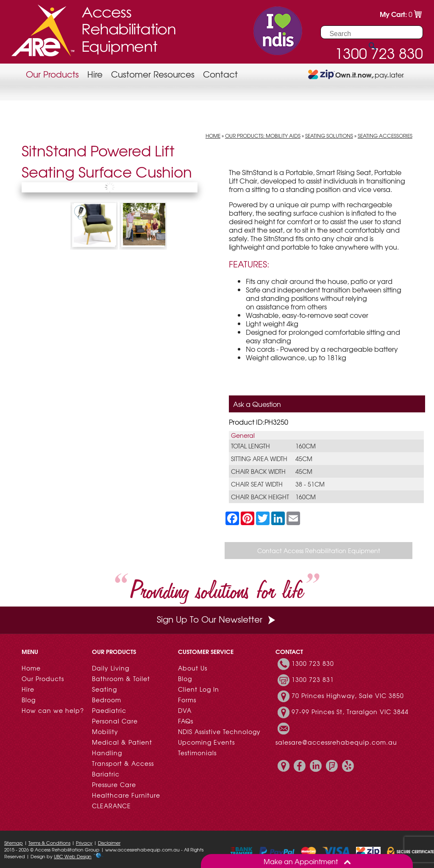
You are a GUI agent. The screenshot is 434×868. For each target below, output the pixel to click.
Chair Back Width (258, 471)
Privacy (84, 843)
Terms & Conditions (49, 843)
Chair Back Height (260, 497)
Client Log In (199, 689)
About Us (193, 668)
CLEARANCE (111, 806)
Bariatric (106, 774)
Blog (29, 700)
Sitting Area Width (259, 459)
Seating (104, 689)
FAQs (186, 721)
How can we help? (53, 710)
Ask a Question (257, 404)
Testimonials (197, 753)
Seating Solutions (329, 136)
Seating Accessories (385, 136)
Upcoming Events (206, 742)
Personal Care (115, 721)
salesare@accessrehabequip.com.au (336, 742)
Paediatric (109, 710)
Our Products (52, 74)
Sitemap (14, 843)
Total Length (250, 446)
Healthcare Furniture (126, 795)
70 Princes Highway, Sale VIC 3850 (348, 696)
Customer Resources (153, 74)
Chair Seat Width (257, 484)
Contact (220, 74)
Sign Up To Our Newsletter (217, 619)
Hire (95, 74)
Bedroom (107, 700)
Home (213, 136)
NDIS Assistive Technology (219, 732)
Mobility (105, 732)
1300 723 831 (313, 679)
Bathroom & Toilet (121, 679)
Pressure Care (114, 785)
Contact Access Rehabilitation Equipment (319, 551)
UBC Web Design (73, 856)
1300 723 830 (313, 663)
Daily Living (111, 668)
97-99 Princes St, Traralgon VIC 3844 (350, 712)
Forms (187, 700)
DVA (185, 710)
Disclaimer (109, 843)
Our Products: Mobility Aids (263, 136)
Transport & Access (123, 763)
